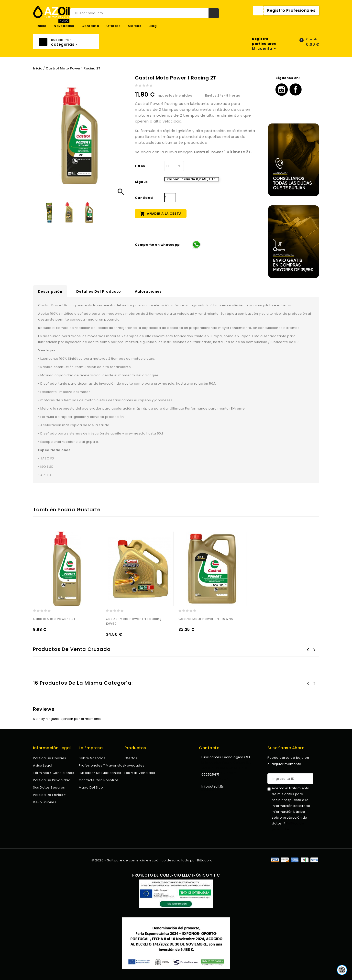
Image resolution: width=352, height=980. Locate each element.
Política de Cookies (50, 758)
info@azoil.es (213, 786)
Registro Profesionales (291, 10)
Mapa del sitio (91, 787)
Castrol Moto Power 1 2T (54, 619)
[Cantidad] (170, 198)
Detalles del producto (99, 291)
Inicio (42, 26)
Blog (153, 26)
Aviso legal (43, 765)
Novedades (64, 26)
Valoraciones (148, 291)
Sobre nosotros (92, 758)
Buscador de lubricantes (100, 773)
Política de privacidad (52, 780)
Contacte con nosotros (99, 780)
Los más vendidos (140, 773)
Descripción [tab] (50, 291)
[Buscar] (144, 13)
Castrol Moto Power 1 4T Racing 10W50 (134, 621)
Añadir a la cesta (161, 213)
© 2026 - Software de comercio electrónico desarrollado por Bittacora (152, 860)
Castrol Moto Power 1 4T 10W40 (206, 619)
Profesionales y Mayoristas (102, 765)
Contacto (90, 26)
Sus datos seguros (49, 787)
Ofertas (113, 26)
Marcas (135, 26)
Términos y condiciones (54, 773)
